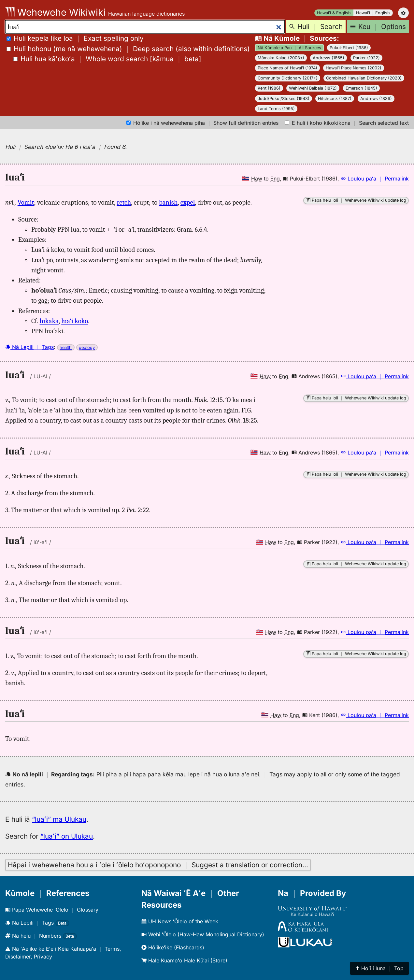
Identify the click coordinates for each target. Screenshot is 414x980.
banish (168, 202)
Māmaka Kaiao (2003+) (281, 58)
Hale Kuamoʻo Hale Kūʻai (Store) (184, 960)
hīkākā (49, 321)
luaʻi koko (75, 321)
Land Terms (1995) (276, 109)
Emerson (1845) (361, 88)
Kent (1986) (269, 88)
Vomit (26, 202)
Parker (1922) (366, 58)
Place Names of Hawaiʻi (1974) (287, 68)
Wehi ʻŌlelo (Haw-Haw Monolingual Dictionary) (203, 934)
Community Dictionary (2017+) (288, 78)
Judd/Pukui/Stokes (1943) (284, 99)
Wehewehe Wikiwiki (55, 12)
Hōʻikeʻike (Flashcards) (173, 947)
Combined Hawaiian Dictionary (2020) (364, 78)
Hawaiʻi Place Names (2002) (354, 68)
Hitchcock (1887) (335, 99)
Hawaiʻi (363, 13)
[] (107, 59)
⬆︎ (379, 968)
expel (188, 202)
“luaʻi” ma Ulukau (59, 819)
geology (87, 347)
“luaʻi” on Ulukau (67, 836)
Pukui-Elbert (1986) (349, 48)
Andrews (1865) (328, 58)
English (383, 13)
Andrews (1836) (376, 99)
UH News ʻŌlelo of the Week (180, 921)
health (66, 347)
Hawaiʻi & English (334, 13)
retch (124, 202)
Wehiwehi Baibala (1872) (313, 88)
